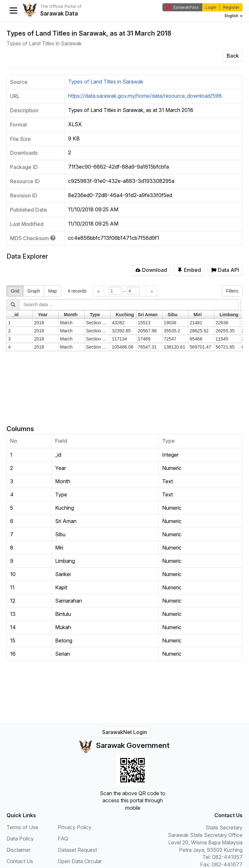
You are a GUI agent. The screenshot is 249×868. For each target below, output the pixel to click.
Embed (189, 270)
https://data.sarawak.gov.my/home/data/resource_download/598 (145, 96)
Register (231, 7)
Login (211, 7)
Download (151, 270)
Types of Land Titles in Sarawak (106, 82)
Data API (225, 270)
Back (233, 56)
